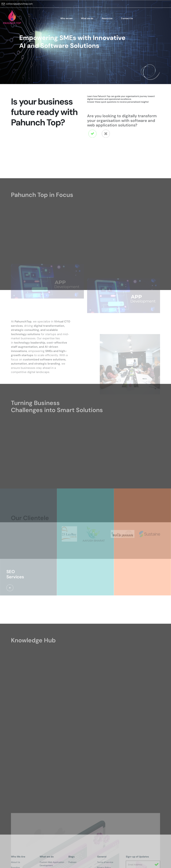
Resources (107, 21)
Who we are (66, 21)
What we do (87, 21)
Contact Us (127, 21)
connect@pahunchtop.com (19, 6)
